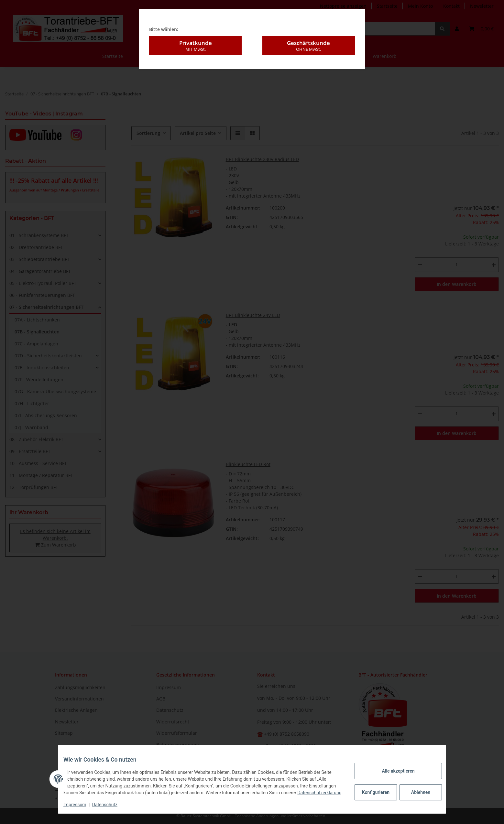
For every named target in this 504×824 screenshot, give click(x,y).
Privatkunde (195, 41)
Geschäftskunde (309, 41)
